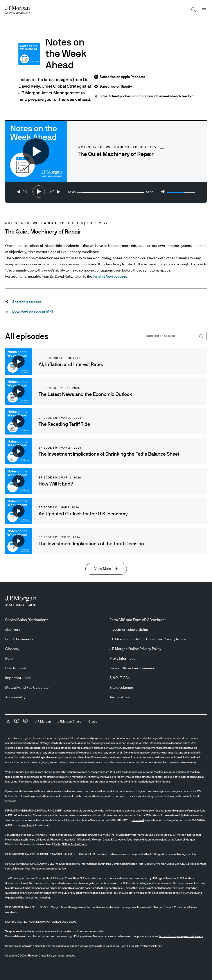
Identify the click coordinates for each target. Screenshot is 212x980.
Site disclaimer (121, 688)
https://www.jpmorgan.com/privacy (181, 936)
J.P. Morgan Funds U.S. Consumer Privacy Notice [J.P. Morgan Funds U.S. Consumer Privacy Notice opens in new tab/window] (148, 639)
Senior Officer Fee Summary (132, 668)
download (138, 820)
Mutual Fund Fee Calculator (28, 688)
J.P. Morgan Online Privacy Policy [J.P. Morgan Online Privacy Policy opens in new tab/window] (135, 649)
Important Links (18, 678)
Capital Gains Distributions (27, 620)
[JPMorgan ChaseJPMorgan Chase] (70, 722)
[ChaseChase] (93, 722)
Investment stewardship (129, 630)
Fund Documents (19, 639)
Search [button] (192, 9)
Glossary (12, 649)
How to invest (16, 668)
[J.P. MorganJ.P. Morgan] (43, 722)
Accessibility (15, 697)
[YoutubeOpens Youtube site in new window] (17, 722)
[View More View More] (106, 569)
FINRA (57, 844)
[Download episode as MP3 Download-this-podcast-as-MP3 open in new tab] (33, 312)
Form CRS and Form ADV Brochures (138, 620)
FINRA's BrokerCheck (74, 844)
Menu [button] (203, 10)
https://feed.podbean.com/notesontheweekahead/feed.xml (147, 96)
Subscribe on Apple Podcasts (122, 77)
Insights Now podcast (110, 277)
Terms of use (119, 697)
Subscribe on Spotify (116, 87)
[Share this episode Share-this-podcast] (27, 302)
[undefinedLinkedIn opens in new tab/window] (8, 722)
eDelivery (13, 630)
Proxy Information (124, 659)
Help (9, 659)
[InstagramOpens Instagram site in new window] (25, 722)
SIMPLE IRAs (119, 678)
